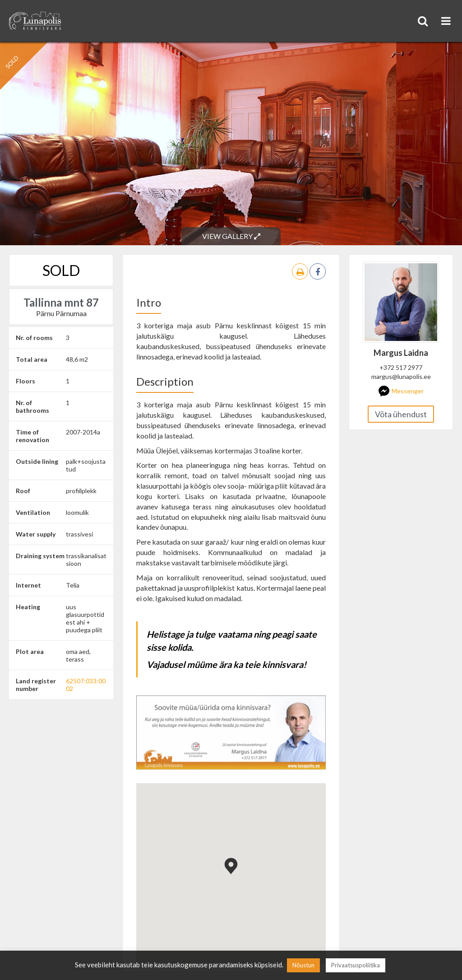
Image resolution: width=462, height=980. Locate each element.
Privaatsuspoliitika (356, 965)
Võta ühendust (401, 414)
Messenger (401, 391)
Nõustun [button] (303, 965)
